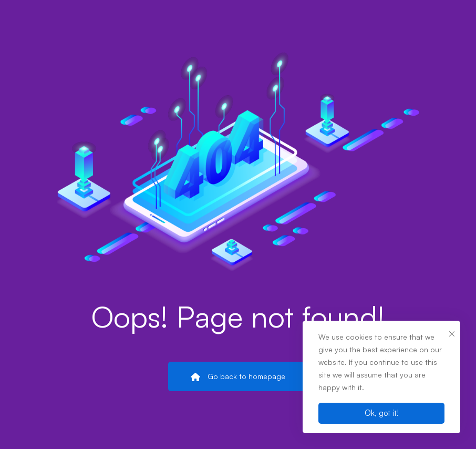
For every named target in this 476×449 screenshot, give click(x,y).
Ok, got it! (382, 413)
